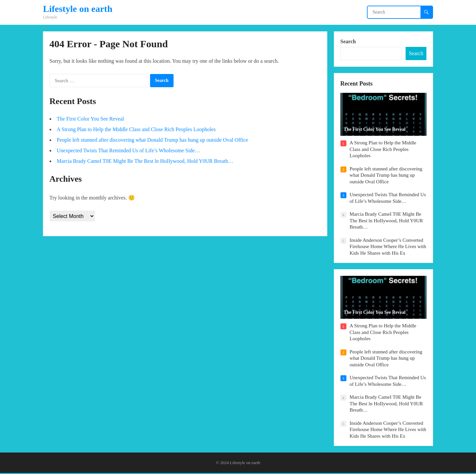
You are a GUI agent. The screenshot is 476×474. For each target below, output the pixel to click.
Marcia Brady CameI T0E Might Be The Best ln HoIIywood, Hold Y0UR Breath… (145, 161)
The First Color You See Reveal (91, 119)
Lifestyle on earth (78, 9)
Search (348, 41)
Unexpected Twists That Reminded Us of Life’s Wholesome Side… (128, 151)
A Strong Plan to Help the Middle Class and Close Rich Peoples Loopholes (136, 130)
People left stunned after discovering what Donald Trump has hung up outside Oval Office (153, 140)
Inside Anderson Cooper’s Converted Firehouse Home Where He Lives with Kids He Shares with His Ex (388, 247)
